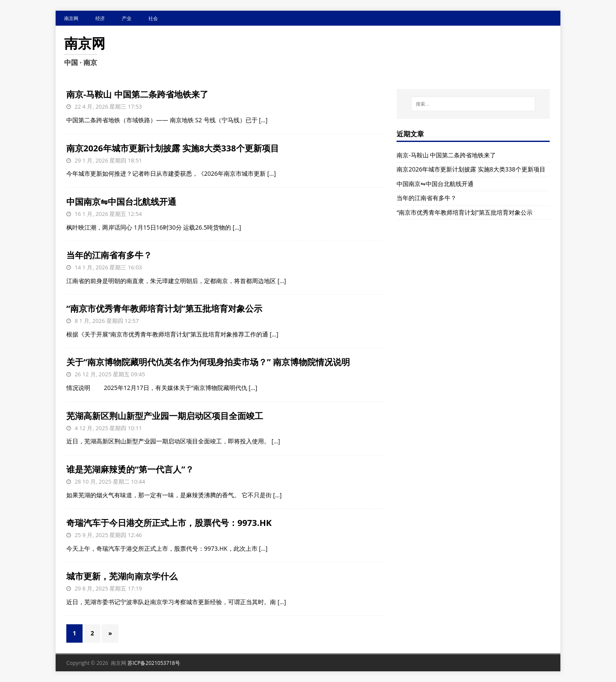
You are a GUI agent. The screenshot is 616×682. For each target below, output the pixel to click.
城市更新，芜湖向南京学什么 (122, 576)
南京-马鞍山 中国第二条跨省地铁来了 (137, 94)
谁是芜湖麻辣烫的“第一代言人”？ (130, 469)
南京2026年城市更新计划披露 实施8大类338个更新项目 (173, 148)
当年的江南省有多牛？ (109, 255)
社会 (153, 18)
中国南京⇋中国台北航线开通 (121, 202)
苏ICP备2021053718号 (154, 663)
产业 (127, 18)
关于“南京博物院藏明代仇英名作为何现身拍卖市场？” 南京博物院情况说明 (208, 362)
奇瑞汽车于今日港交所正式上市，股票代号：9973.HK (169, 523)
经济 (100, 18)
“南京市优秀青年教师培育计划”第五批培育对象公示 (164, 309)
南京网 (71, 18)
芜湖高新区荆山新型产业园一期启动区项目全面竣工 (165, 416)
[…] (263, 120)
